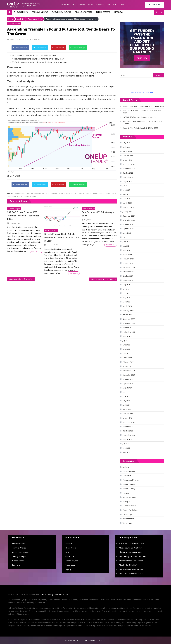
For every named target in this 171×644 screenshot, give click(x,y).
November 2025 (129, 169)
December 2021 (129, 371)
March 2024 (127, 255)
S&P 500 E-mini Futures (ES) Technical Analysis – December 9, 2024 (24, 216)
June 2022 (126, 345)
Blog (91, 5)
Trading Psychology (130, 510)
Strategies (126, 502)
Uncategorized (128, 519)
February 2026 (128, 156)
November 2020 (129, 427)
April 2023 (126, 302)
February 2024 (128, 259)
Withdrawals (127, 523)
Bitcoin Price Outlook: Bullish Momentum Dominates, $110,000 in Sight (62, 238)
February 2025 (128, 207)
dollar (56, 193)
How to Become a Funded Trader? (132, 543)
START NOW (154, 5)
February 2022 (128, 362)
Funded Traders (103, 12)
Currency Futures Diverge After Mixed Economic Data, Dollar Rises (22, 279)
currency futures (37, 193)
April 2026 (126, 147)
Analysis (126, 467)
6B (16, 193)
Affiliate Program (72, 561)
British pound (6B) (24, 193)
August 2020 (127, 439)
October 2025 (128, 173)
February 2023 (128, 310)
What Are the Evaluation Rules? (131, 552)
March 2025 (127, 203)
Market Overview (129, 497)
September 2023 (129, 280)
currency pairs (49, 193)
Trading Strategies (84, 12)
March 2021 (127, 409)
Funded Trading (129, 489)
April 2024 (126, 250)
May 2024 (126, 246)
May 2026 (126, 143)
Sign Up (68, 569)
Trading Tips (127, 514)
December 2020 (129, 422)
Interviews (119, 12)
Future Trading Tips (85, 193)
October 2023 (128, 276)
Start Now (142, 58)
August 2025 (127, 181)
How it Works (71, 548)
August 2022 (127, 336)
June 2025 (126, 190)
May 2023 (126, 298)
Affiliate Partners (62, 594)
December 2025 (129, 164)
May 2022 (126, 349)
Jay (39, 40)
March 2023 (127, 306)
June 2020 (126, 448)
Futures (95, 193)
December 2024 (129, 216)
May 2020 (126, 452)
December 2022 (129, 319)
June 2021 (126, 396)
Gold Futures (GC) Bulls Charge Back (98, 214)
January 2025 (128, 212)
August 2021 (127, 388)
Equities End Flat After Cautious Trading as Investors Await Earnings (104, 280)
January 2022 (128, 366)
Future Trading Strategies (68, 193)
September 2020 (129, 435)
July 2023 (126, 289)
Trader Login (70, 565)
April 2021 (126, 405)
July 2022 (126, 341)
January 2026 (128, 160)
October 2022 (128, 328)
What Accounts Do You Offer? (130, 548)
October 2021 (128, 379)
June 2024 (126, 242)
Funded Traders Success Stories (131, 574)
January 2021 (128, 418)
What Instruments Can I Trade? (131, 561)
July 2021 (126, 392)
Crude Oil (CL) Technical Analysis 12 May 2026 (140, 128)
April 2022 (126, 353)
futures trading (18, 196)
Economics (127, 476)
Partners (112, 5)
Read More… (36, 251)
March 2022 (127, 358)
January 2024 (128, 263)
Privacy (50, 594)
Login (122, 5)
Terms (43, 594)
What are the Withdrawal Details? (132, 569)
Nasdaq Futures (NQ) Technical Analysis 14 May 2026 (143, 106)
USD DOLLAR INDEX (31, 196)
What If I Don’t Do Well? (128, 565)
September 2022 (129, 332)
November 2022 (129, 323)
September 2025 (129, 177)
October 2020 (128, 431)
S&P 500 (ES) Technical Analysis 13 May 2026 (140, 117)
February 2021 (128, 414)
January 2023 (128, 315)
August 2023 (127, 285)
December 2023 (129, 267)
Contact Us (70, 556)
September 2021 (129, 384)
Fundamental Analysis (62, 12)
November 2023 (129, 272)
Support (100, 5)
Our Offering (79, 5)
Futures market (104, 193)
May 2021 (126, 401)
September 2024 (129, 229)
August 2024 (127, 233)
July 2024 (126, 237)
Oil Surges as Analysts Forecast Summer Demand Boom (142, 112)
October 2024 (128, 224)
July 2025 (126, 186)
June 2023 (126, 293)
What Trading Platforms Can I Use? (132, 556)
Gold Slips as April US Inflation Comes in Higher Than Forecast (143, 122)
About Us (65, 5)
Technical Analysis (40, 12)
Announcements (21, 12)
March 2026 (127, 151)
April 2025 (126, 199)
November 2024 (129, 220)
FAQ (67, 552)
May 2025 (126, 194)
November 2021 (129, 375)
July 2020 (126, 444)
